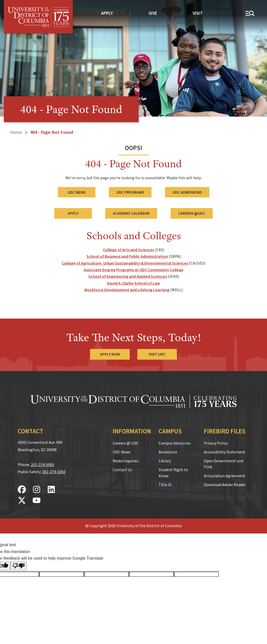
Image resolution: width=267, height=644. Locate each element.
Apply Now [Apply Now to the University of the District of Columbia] (110, 354)
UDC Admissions (187, 192)
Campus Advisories (175, 443)
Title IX (165, 485)
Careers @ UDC (126, 443)
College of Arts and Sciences (129, 250)
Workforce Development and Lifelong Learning (127, 290)
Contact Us (122, 470)
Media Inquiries (126, 461)
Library (165, 461)
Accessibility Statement (225, 452)
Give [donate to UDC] (153, 13)
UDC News (77, 192)
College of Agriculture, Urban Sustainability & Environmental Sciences (125, 263)
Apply (107, 13)
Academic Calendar (131, 213)
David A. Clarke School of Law (133, 283)
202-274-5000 (42, 465)
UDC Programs (130, 192)
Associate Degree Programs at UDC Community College (134, 270)
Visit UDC (157, 354)
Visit (198, 13)
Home (16, 132)
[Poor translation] (19, 566)
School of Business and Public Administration (127, 256)
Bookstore (168, 452)
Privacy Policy (216, 443)
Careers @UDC (192, 213)
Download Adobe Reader (225, 485)
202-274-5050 (54, 472)
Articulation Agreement (225, 476)
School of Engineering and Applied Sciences (128, 277)
